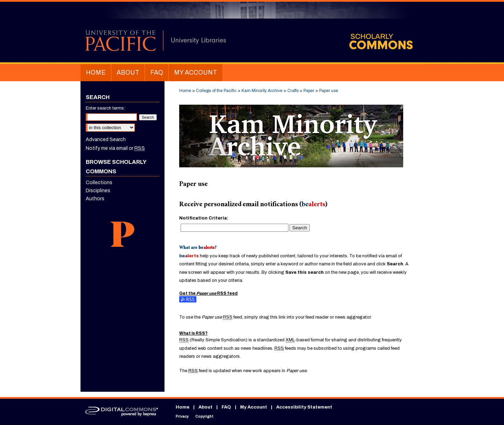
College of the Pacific (216, 91)
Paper (309, 91)
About (205, 407)
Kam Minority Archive (262, 91)
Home (185, 91)
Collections (99, 183)
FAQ (226, 407)
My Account (254, 407)
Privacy (182, 416)
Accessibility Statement (304, 407)
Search (300, 228)
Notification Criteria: (204, 218)
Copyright (204, 416)
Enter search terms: (105, 108)
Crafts (293, 91)
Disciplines (98, 191)
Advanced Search (106, 140)
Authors (95, 199)
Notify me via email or (115, 148)
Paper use (329, 91)
